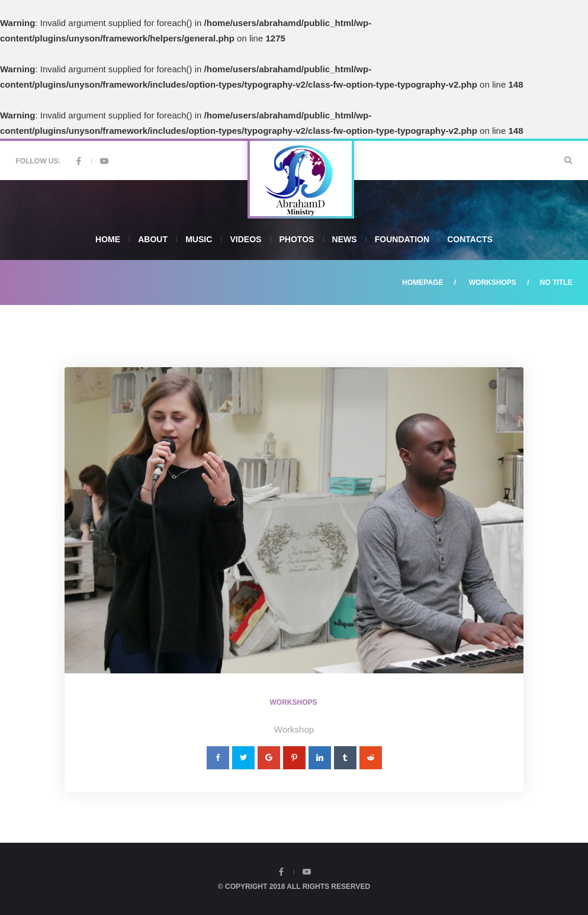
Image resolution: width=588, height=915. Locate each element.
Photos (297, 239)
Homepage (422, 282)
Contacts (470, 239)
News (345, 239)
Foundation (402, 239)
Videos (245, 239)
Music (199, 239)
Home (108, 239)
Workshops (493, 282)
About (153, 239)
